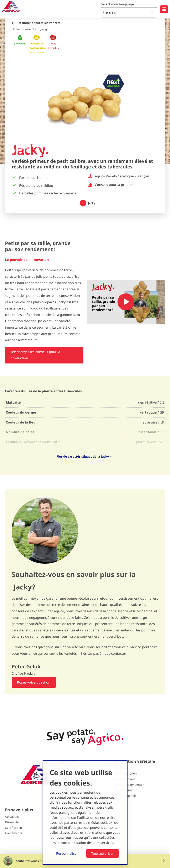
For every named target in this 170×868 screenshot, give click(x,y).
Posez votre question (34, 682)
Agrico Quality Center (129, 785)
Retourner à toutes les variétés (39, 23)
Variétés (30, 29)
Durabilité (12, 822)
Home (16, 29)
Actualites (12, 817)
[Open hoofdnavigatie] (164, 9)
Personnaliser (67, 853)
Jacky (44, 29)
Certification (14, 828)
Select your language (117, 4)
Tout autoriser (103, 853)
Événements (14, 833)
